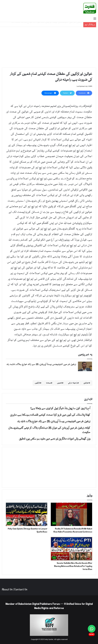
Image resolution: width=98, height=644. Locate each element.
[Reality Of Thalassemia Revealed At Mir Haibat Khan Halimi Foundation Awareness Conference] (71, 514)
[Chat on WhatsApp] (92, 629)
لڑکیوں (37, 383)
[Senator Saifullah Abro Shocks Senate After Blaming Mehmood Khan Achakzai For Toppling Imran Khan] (71, 549)
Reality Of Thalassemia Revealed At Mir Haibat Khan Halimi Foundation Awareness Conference (73, 530)
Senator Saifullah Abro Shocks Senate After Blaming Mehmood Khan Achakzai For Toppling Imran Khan (73, 566)
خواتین (86, 383)
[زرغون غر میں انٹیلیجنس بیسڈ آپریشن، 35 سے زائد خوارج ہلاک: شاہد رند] (85, 366)
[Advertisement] (49, 47)
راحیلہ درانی (73, 383)
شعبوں (59, 383)
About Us (7, 590)
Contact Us (21, 590)
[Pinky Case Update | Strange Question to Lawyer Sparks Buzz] (27, 514)
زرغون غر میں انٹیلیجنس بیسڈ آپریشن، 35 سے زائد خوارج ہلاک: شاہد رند (41, 364)
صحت (48, 383)
